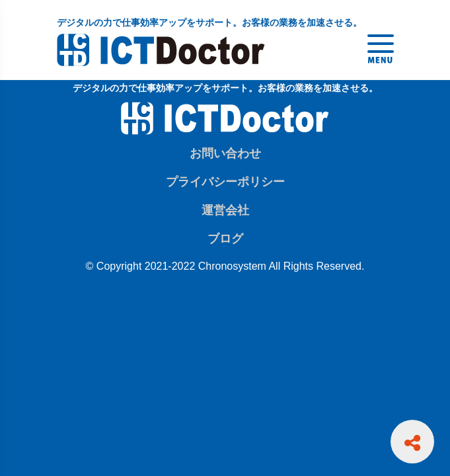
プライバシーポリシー (225, 182)
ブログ (225, 239)
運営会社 (225, 210)
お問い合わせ (225, 153)
